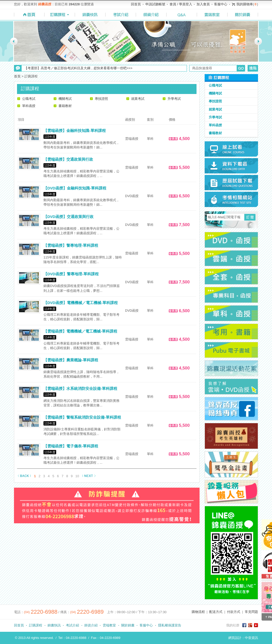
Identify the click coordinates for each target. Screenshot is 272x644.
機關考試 (65, 99)
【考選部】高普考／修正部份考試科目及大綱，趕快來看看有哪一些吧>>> (78, 68)
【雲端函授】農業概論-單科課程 (71, 360)
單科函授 (29, 106)
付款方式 (234, 612)
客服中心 (221, 4)
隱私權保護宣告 (170, 625)
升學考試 (174, 99)
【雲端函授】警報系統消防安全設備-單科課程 (82, 417)
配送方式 (216, 612)
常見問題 (251, 612)
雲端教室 (109, 625)
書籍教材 (65, 106)
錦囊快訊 (54, 625)
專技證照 (101, 99)
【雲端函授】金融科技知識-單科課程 (75, 131)
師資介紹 (91, 625)
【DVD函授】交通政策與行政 (69, 217)
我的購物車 (245, 4)
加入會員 (203, 4)
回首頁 (136, 4)
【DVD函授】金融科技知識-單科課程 (75, 188)
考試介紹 (72, 625)
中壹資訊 (251, 638)
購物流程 (198, 612)
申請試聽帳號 (155, 4)
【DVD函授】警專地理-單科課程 (71, 274)
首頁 (17, 76)
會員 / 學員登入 (181, 4)
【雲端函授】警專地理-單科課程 (71, 245)
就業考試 (138, 99)
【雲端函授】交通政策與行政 (68, 159)
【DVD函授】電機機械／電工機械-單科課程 (81, 303)
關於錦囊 (128, 625)
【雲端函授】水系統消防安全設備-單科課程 (80, 388)
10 (77, 476)
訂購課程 (36, 625)
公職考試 (29, 99)
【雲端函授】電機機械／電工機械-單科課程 (80, 331)
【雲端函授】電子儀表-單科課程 (71, 446)
